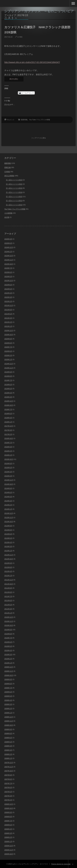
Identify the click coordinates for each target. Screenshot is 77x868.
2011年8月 (8, 592)
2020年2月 (8, 355)
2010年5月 (8, 646)
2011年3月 (8, 608)
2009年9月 (8, 679)
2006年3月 (8, 833)
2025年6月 (8, 243)
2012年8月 (8, 567)
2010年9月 (8, 629)
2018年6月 (8, 413)
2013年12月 (9, 513)
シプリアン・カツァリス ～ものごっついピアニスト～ (39, 14)
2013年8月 (8, 530)
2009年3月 (8, 704)
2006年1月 (8, 841)
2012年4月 (8, 571)
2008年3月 (8, 750)
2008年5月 (8, 741)
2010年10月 (9, 625)
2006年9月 (8, 812)
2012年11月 (9, 554)
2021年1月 (8, 326)
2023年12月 (9, 255)
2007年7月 (8, 783)
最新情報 (24, 120)
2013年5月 (8, 538)
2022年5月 (8, 289)
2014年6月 (8, 492)
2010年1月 (8, 662)
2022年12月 (9, 280)
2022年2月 (8, 301)
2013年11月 (9, 517)
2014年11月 (9, 480)
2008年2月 (8, 754)
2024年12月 (9, 247)
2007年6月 (8, 787)
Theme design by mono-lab (61, 864)
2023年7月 (8, 268)
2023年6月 (8, 272)
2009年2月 (8, 708)
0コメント (11, 120)
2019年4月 (8, 392)
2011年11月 (9, 579)
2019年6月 (8, 384)
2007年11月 (9, 766)
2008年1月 (8, 758)
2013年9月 (8, 525)
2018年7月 (8, 409)
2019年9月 (8, 372)
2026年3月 (8, 239)
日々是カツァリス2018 (14, 192)
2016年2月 (8, 451)
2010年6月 (8, 642)
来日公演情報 (9, 175)
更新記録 (8, 167)
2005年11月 (9, 849)
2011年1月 (8, 613)
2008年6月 (8, 737)
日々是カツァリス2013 (14, 200)
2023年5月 (8, 276)
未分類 (7, 217)
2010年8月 (8, 633)
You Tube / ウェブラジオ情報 (39, 120)
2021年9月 (8, 309)
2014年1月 (8, 509)
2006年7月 (8, 820)
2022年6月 (8, 284)
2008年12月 (9, 717)
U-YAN (20, 37)
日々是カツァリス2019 (14, 188)
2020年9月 (8, 338)
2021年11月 (9, 305)
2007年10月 (9, 771)
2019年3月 (8, 397)
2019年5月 (8, 388)
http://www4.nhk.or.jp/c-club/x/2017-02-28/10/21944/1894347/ (32, 62)
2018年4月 (8, 417)
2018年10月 (9, 405)
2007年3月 (8, 795)
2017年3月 (8, 430)
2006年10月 (9, 808)
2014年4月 (8, 496)
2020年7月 (8, 347)
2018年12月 (9, 401)
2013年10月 (9, 521)
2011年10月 (9, 584)
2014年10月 (9, 484)
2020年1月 (8, 359)
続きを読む (14, 79)
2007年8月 (8, 779)
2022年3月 (8, 297)
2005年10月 (9, 854)
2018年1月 (8, 421)
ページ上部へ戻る (73, 864)
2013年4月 (8, 542)
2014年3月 (8, 500)
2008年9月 (8, 729)
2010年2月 (8, 658)
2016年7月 (8, 442)
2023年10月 (9, 264)
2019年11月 (9, 367)
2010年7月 (8, 638)
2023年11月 (9, 259)
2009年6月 (8, 692)
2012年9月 (8, 563)
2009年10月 (9, 675)
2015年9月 (8, 463)
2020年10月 (9, 334)
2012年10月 (9, 559)
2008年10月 (9, 725)
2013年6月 (8, 534)
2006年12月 (9, 804)
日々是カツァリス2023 (14, 179)
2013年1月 (8, 550)
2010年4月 (8, 650)
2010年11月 (9, 621)
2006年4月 (8, 829)
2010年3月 (8, 654)
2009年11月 (9, 671)
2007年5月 (8, 791)
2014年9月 (8, 488)
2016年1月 (8, 455)
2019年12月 (9, 363)
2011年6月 (8, 600)
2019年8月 (8, 376)
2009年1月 (8, 712)
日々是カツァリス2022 (14, 184)
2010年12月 (9, 617)
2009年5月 (8, 696)
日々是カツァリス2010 (14, 204)
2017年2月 (8, 434)
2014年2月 (8, 505)
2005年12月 (9, 845)
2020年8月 (8, 343)
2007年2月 (8, 799)
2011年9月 (8, 588)
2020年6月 (8, 351)
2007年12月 (9, 762)
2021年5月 (8, 313)
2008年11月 (9, 721)
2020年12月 (9, 330)
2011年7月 (8, 596)
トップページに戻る (39, 137)
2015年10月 (9, 459)
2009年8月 (8, 683)
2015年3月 (8, 471)
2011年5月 (8, 604)
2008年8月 (8, 733)
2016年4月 (8, 446)
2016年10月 (9, 438)
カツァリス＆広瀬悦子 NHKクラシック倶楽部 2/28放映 (38, 30)
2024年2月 (8, 251)
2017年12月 (9, 426)
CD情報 (7, 171)
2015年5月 (8, 467)
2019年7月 (8, 380)
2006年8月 (8, 816)
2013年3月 (8, 546)
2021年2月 (8, 322)
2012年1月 (8, 575)
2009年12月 (9, 667)
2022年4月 (8, 293)
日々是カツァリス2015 (14, 196)
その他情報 (8, 213)
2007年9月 (8, 775)
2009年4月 (8, 700)
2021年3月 (8, 318)
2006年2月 (8, 837)
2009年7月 (8, 687)
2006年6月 (8, 825)
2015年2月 (8, 475)
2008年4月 (8, 745)
